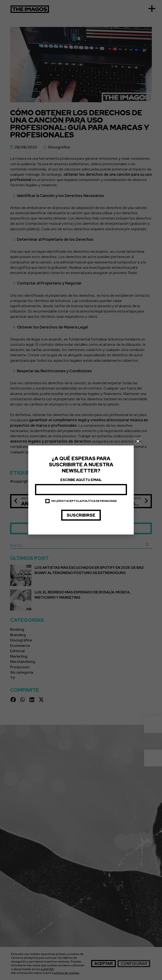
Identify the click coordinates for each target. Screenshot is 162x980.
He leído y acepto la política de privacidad (84, 501)
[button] (138, 441)
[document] (81, 490)
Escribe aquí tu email (81, 480)
